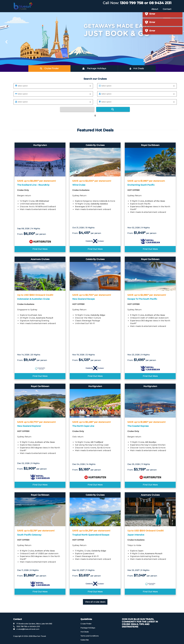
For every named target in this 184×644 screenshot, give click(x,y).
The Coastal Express (138, 426)
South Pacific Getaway (29, 535)
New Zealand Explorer (29, 426)
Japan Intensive (136, 535)
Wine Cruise (79, 185)
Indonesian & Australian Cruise (33, 299)
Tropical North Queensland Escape (91, 535)
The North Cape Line (83, 426)
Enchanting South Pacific (141, 185)
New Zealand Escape (84, 299)
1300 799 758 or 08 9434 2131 (146, 3)
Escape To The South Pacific (142, 299)
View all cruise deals (95, 602)
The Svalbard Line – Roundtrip (33, 185)
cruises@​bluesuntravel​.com (28, 629)
